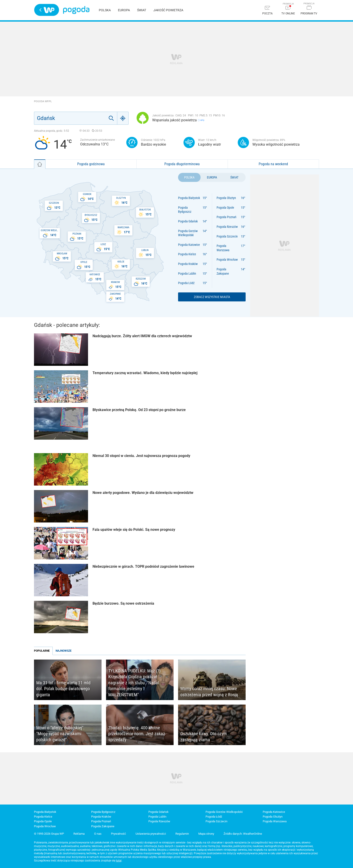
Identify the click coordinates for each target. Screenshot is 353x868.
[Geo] (123, 118)
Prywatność (119, 834)
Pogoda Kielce (187, 254)
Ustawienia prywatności (151, 834)
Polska (105, 10)
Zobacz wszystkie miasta (212, 297)
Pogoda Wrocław (227, 260)
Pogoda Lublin (187, 274)
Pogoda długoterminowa (182, 164)
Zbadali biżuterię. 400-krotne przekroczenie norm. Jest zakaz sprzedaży (137, 734)
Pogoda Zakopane (223, 271)
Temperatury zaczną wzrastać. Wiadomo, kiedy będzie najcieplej (145, 373)
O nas (98, 834)
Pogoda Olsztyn (226, 198)
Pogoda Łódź (186, 283)
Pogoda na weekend (273, 164)
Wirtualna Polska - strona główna (47, 10)
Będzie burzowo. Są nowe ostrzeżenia (123, 603)
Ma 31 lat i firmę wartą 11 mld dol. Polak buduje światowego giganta (63, 689)
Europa (124, 10)
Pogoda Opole (225, 208)
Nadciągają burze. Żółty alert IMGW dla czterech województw (142, 336)
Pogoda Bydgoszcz (185, 210)
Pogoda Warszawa (223, 248)
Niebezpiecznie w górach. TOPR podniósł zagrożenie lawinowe (143, 566)
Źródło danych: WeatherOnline (243, 834)
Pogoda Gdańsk (188, 221)
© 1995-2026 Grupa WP (49, 834)
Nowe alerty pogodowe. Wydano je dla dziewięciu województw (143, 493)
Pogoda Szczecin (227, 236)
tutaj (119, 861)
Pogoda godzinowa (91, 164)
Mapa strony (206, 834)
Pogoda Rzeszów (227, 227)
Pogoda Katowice (189, 245)
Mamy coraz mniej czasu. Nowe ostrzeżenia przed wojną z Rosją (209, 692)
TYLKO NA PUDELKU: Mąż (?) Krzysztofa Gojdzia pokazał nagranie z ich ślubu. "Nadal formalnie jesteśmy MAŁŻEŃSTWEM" (134, 683)
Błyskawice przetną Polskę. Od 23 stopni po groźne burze (139, 410)
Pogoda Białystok (189, 198)
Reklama (79, 834)
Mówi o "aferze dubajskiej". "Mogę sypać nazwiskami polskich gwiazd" (60, 734)
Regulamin (182, 834)
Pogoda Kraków (188, 264)
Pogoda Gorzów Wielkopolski (188, 233)
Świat (142, 10)
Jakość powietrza (168, 10)
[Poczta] (267, 11)
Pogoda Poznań (226, 217)
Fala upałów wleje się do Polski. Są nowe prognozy (134, 530)
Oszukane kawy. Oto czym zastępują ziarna (204, 737)
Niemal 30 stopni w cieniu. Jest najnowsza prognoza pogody (141, 456)
